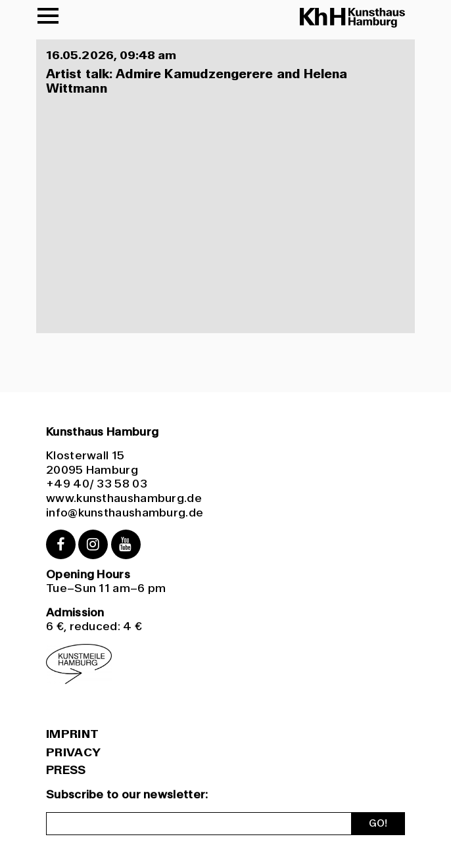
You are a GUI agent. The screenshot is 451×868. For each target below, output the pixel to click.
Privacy (73, 753)
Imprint (72, 735)
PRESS (66, 770)
